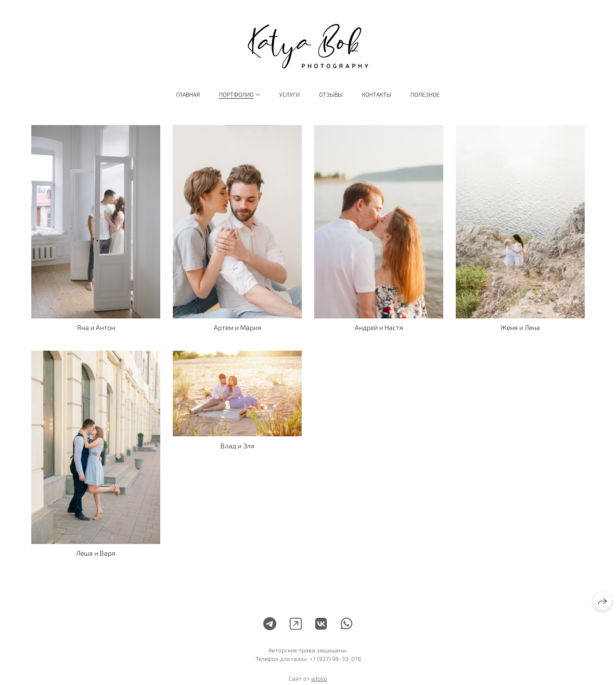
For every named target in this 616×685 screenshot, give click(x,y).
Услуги (289, 94)
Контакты (377, 94)
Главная (188, 94)
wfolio (319, 682)
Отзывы (331, 94)
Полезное (425, 94)
